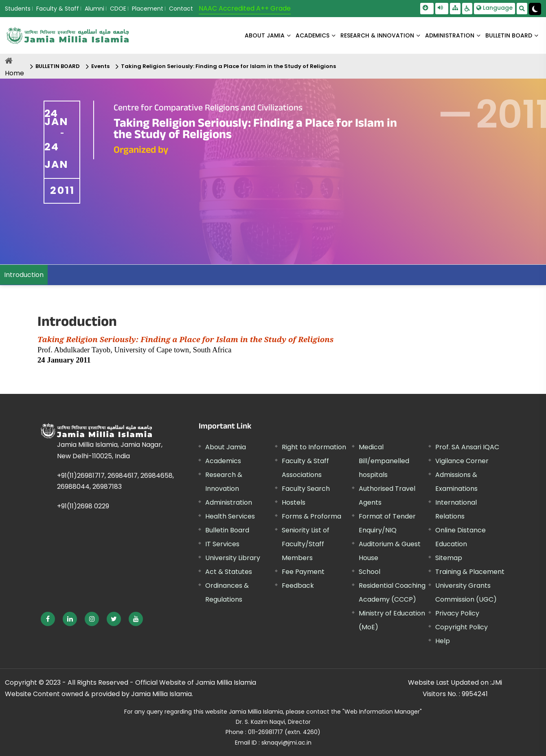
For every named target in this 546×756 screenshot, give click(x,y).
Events (100, 66)
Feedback (298, 586)
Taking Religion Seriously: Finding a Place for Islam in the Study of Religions (228, 66)
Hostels (294, 502)
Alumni (94, 9)
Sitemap (449, 558)
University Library (233, 558)
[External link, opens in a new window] (48, 619)
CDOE (118, 9)
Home (14, 73)
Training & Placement (470, 572)
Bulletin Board (227, 530)
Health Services (230, 516)
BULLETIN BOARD (509, 35)
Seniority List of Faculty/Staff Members (306, 544)
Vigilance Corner (462, 461)
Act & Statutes (229, 572)
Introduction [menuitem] (24, 275)
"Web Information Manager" (382, 712)
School (369, 572)
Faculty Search (306, 489)
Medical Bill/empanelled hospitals (384, 461)
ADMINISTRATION (450, 35)
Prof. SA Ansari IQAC (467, 447)
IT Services (222, 544)
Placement (148, 9)
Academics (223, 461)
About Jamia (265, 35)
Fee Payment (303, 572)
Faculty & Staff (58, 9)
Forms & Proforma (311, 516)
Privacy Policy (457, 613)
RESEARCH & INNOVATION (377, 35)
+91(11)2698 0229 (83, 506)
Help (443, 641)
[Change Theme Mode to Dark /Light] (535, 9)
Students (18, 9)
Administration (229, 502)
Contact (181, 9)
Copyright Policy (462, 627)
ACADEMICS (312, 35)
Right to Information (314, 447)
